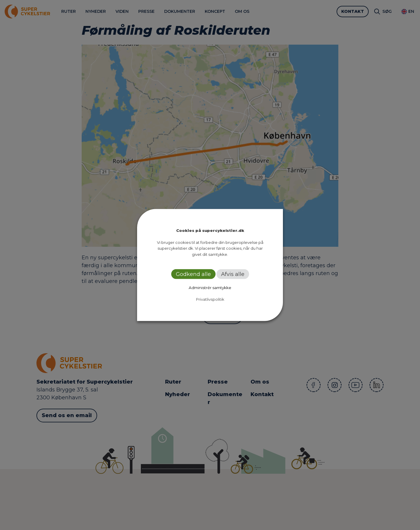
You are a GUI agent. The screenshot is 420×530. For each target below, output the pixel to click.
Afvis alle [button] (233, 274)
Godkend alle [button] (193, 274)
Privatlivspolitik (210, 299)
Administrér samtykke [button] (210, 288)
